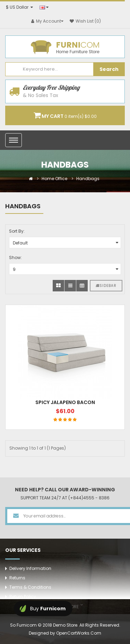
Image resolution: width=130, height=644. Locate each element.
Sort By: (17, 231)
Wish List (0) (85, 21)
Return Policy (23, 597)
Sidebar (106, 286)
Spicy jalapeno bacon (65, 402)
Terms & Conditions (30, 587)
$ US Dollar (19, 7)
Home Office (54, 179)
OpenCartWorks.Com (79, 633)
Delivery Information (30, 568)
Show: (15, 257)
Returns (17, 578)
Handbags (88, 179)
